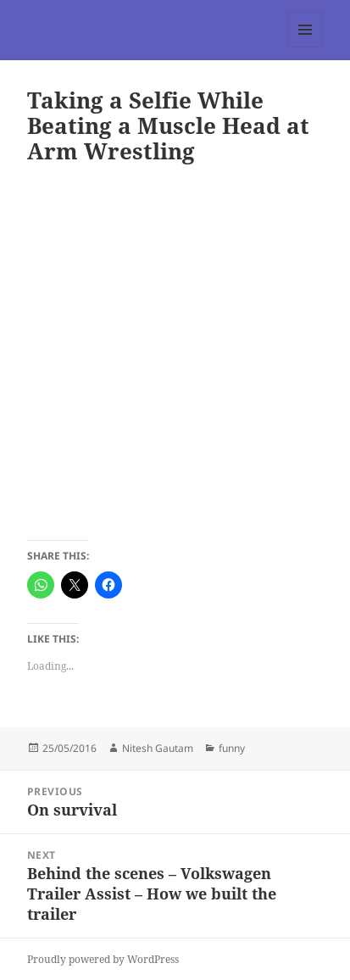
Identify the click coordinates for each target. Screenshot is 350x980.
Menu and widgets (306, 47)
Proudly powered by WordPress (103, 959)
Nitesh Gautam (158, 748)
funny (232, 748)
